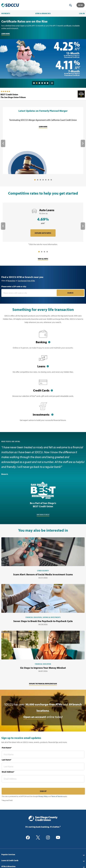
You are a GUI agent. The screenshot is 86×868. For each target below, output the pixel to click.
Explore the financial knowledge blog (43, 684)
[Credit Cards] (43, 389)
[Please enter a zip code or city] (29, 293)
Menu (81, 5)
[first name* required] (43, 754)
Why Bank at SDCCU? (43, 515)
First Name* (7, 748)
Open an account (35, 717)
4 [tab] (42, 83)
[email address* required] (43, 779)
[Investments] (43, 414)
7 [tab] (51, 180)
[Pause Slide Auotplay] (52, 82)
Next (83, 143)
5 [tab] (45, 83)
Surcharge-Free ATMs (26, 281)
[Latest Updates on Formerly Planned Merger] (43, 141)
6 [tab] (48, 83)
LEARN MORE (6, 34)
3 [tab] (39, 83)
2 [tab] (37, 83)
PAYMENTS (6, 13)
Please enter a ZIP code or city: (14, 286)
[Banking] (43, 341)
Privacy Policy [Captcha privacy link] (43, 796)
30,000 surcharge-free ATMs (44, 704)
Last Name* (7, 760)
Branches (11, 281)
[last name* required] (43, 767)
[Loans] (43, 365)
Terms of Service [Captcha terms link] (57, 796)
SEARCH (70, 293)
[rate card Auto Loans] (43, 223)
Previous (3, 143)
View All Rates (43, 259)
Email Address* (8, 772)
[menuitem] (43, 854)
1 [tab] (34, 83)
